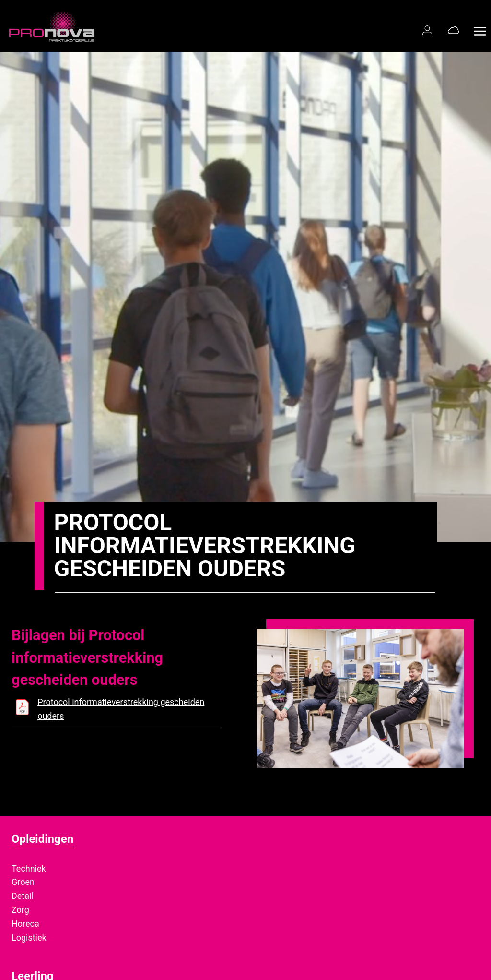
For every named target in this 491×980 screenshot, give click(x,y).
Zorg (20, 910)
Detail (23, 896)
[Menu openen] (480, 26)
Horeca (25, 924)
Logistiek (29, 938)
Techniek (29, 868)
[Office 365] (453, 30)
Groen (23, 882)
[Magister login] (429, 30)
